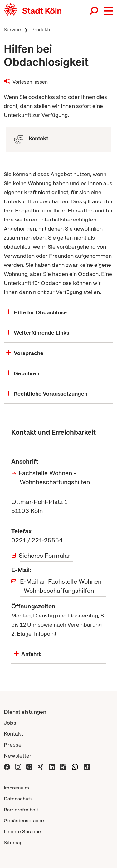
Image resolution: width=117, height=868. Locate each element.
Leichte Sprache (22, 832)
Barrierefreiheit (21, 810)
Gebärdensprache (24, 821)
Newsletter (18, 756)
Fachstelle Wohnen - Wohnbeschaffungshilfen (55, 477)
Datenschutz (18, 799)
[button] (109, 11)
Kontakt (13, 734)
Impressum (16, 788)
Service (12, 30)
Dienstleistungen (25, 712)
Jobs (10, 723)
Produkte (41, 30)
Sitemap (13, 843)
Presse (13, 745)
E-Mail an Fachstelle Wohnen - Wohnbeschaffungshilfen (61, 586)
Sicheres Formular (45, 556)
